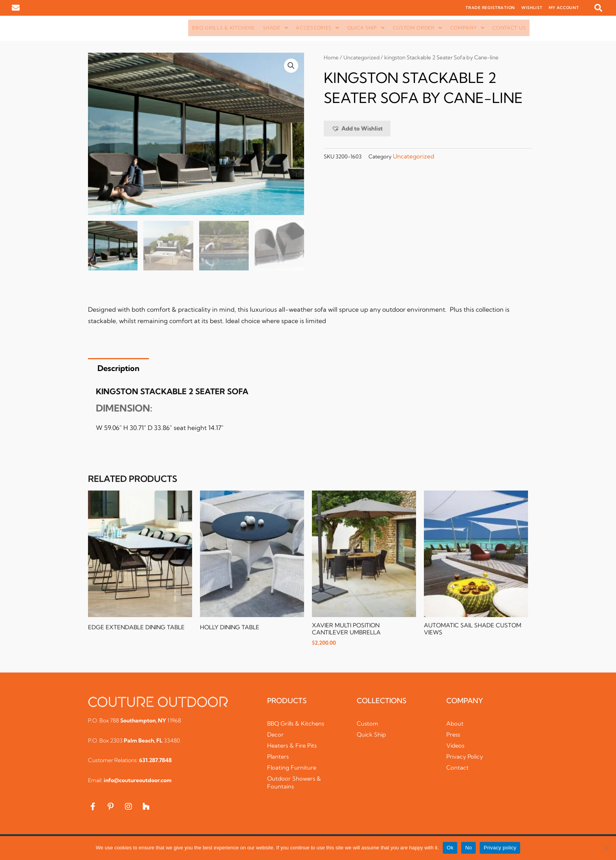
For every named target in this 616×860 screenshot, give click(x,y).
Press (453, 735)
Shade (275, 28)
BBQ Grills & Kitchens (224, 28)
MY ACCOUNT (564, 8)
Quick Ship (366, 28)
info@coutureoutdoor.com (138, 781)
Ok (450, 848)
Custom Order (418, 28)
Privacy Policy (466, 757)
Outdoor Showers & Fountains (295, 783)
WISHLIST (532, 8)
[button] (598, 8)
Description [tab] (118, 368)
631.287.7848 (155, 761)
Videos (456, 746)
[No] (606, 848)
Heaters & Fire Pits (293, 746)
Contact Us (509, 28)
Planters (278, 757)
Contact (457, 768)
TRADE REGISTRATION (490, 8)
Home (331, 57)
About (455, 724)
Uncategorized (362, 57)
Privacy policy (500, 848)
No (468, 848)
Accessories (317, 28)
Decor (276, 735)
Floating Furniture (292, 768)
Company (467, 28)
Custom (368, 724)
